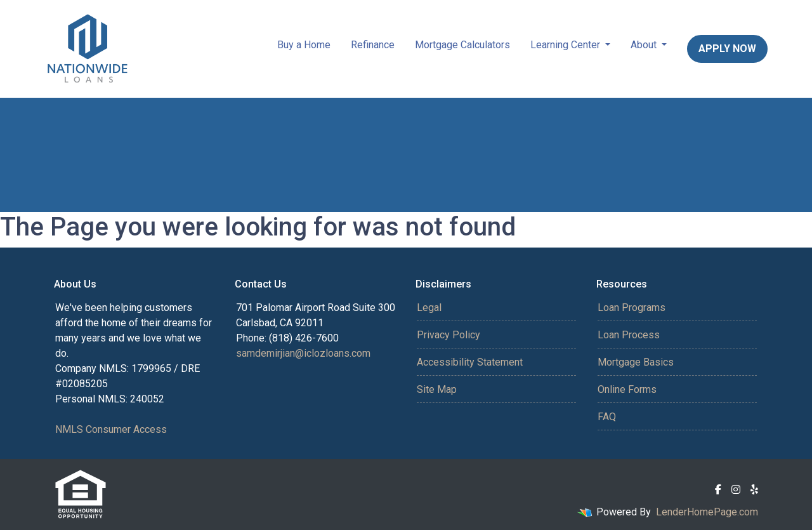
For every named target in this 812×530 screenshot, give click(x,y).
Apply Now (727, 49)
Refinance (373, 45)
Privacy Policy (449, 335)
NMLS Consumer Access (111, 429)
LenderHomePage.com (707, 512)
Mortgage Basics (636, 362)
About (645, 45)
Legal (429, 308)
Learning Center (566, 45)
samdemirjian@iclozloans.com (303, 353)
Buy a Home (304, 45)
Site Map (437, 389)
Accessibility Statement (470, 362)
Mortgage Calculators (462, 45)
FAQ (607, 417)
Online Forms (627, 389)
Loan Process (629, 335)
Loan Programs (632, 308)
